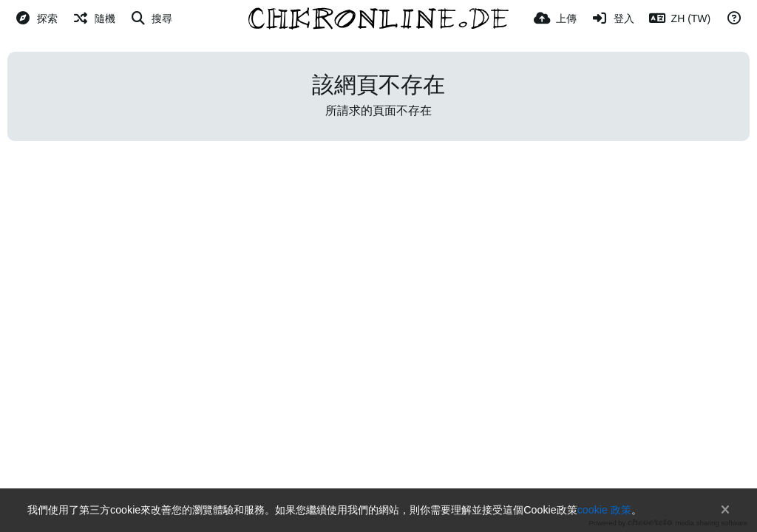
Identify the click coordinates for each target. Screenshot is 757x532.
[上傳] (555, 18)
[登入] (613, 18)
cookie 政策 (604, 510)
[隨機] (94, 18)
